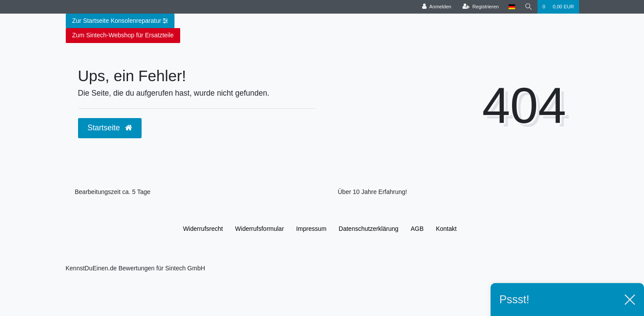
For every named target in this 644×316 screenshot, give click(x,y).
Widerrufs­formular (259, 229)
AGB (417, 229)
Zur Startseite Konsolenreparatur (120, 21)
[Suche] (529, 7)
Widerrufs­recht (203, 229)
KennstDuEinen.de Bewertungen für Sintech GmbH (135, 268)
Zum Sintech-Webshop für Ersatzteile (123, 35)
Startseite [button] (110, 128)
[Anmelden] (437, 7)
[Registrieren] (481, 7)
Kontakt (446, 229)
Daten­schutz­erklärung (369, 229)
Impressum (311, 229)
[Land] (512, 7)
